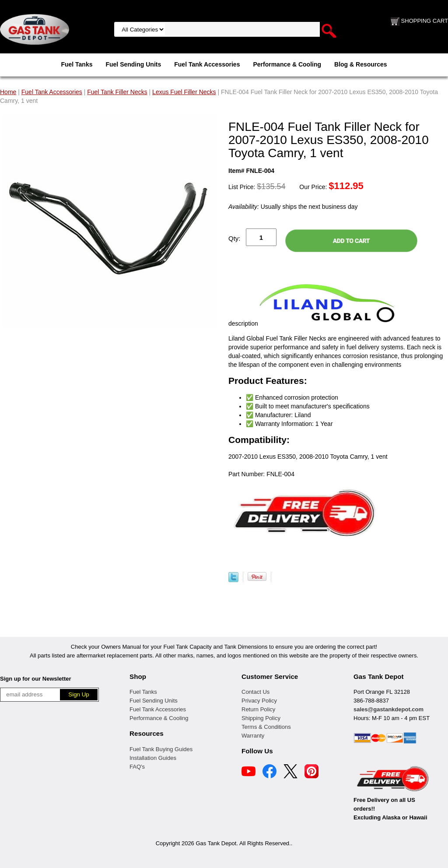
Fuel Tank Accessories (207, 64)
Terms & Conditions (266, 727)
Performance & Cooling (287, 64)
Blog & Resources (361, 64)
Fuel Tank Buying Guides (161, 749)
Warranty (253, 736)
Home (8, 92)
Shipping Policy (261, 718)
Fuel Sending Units (133, 64)
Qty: (234, 238)
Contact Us (255, 692)
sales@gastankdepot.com (388, 709)
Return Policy (258, 709)
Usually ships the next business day (293, 207)
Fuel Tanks (77, 64)
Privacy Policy (259, 701)
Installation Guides (153, 758)
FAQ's (137, 767)
